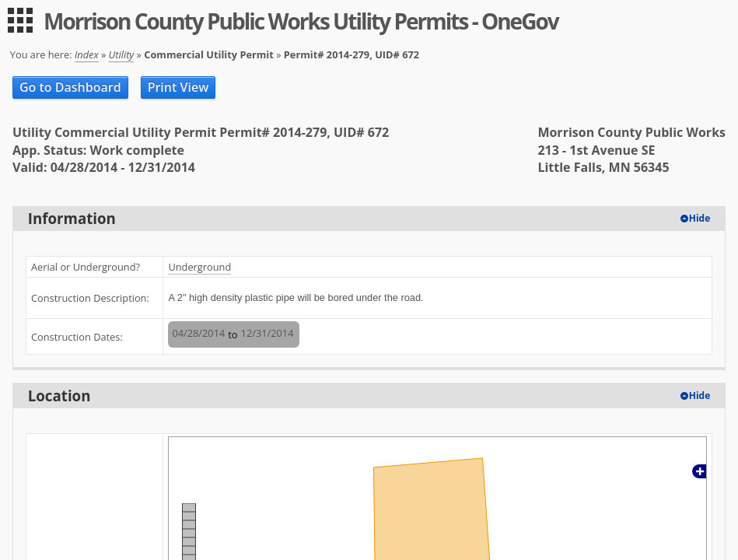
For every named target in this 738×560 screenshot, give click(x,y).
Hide (700, 218)
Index (87, 54)
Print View (178, 87)
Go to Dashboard (70, 87)
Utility (122, 54)
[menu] (20, 20)
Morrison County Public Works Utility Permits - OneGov (301, 21)
